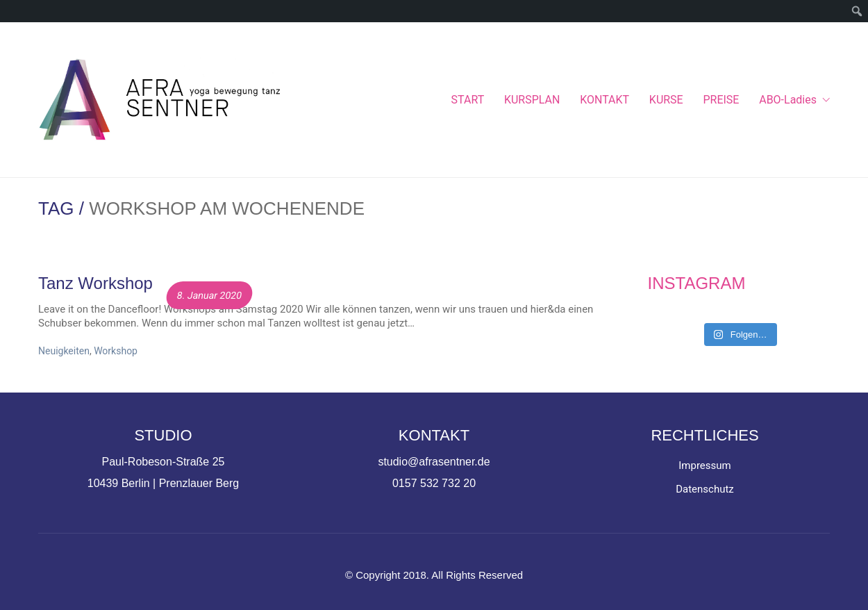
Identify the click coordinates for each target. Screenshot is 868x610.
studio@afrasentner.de (434, 462)
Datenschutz (705, 489)
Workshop (116, 351)
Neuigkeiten (64, 351)
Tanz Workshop (95, 283)
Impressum (704, 465)
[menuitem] (857, 11)
